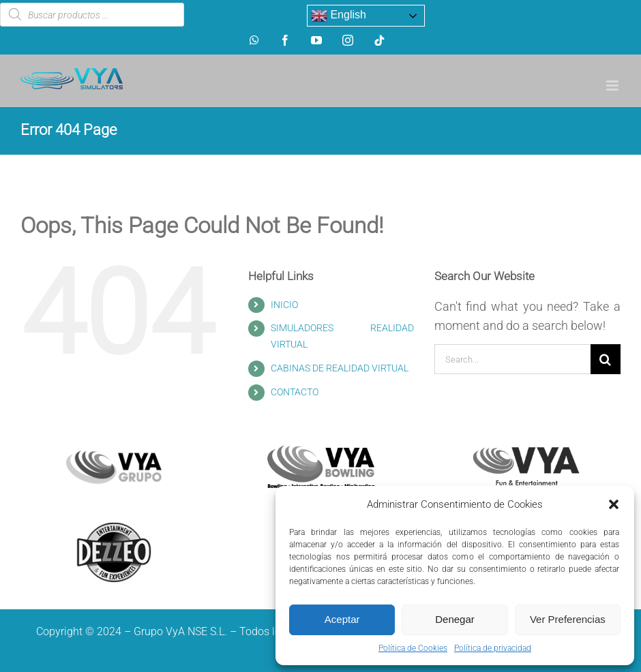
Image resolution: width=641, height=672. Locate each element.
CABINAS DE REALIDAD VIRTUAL (340, 368)
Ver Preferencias (568, 619)
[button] (614, 504)
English (339, 16)
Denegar (455, 619)
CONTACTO (295, 392)
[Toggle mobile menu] (613, 86)
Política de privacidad (493, 648)
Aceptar (342, 619)
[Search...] (512, 359)
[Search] (606, 359)
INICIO (284, 305)
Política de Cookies (413, 648)
